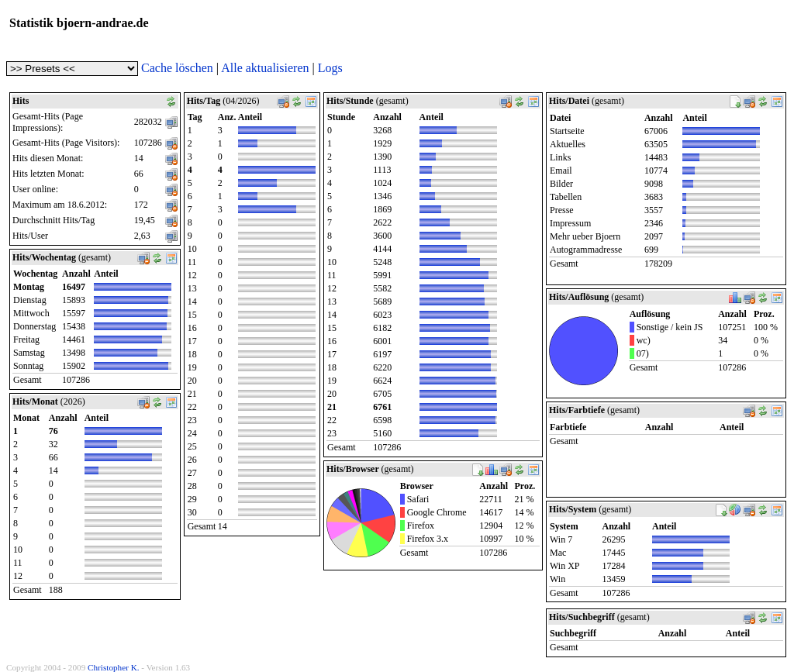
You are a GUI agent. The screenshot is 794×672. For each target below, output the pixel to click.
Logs (330, 68)
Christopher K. (114, 667)
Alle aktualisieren (265, 68)
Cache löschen (177, 68)
